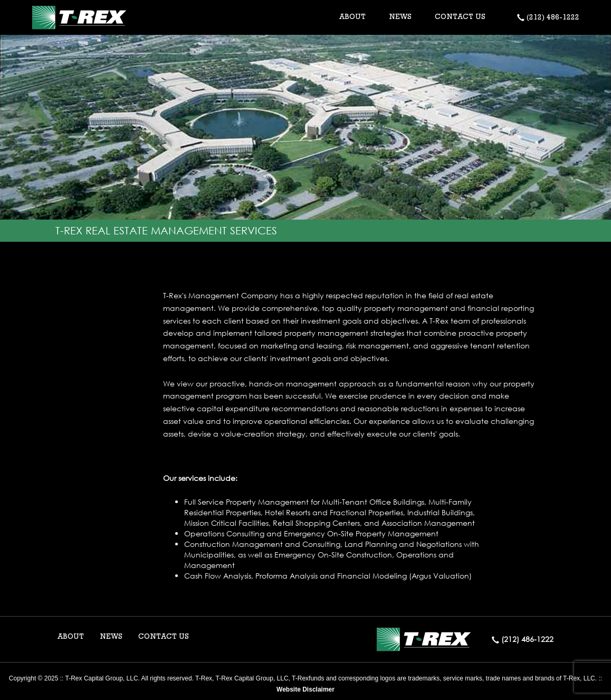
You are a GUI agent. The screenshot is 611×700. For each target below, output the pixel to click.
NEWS (400, 17)
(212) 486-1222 (548, 18)
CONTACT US (460, 17)
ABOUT (71, 637)
